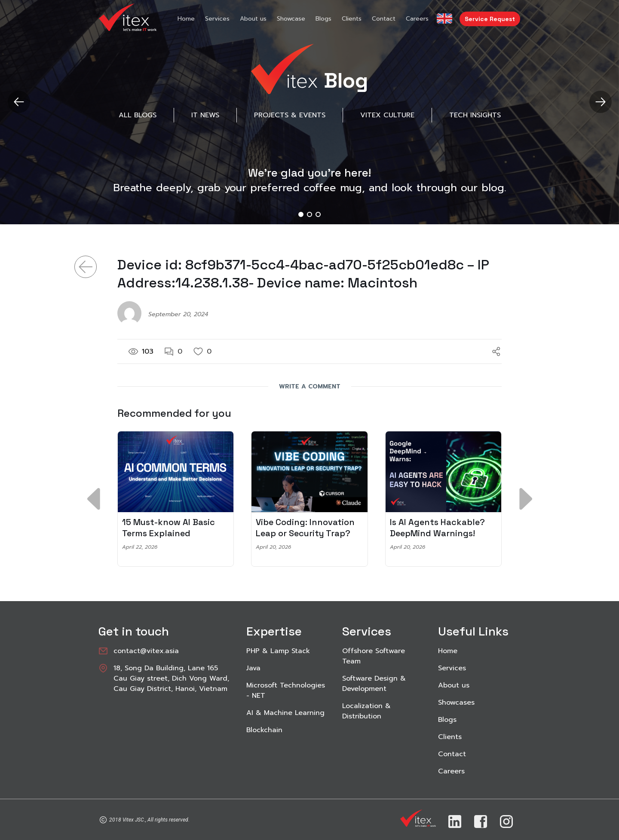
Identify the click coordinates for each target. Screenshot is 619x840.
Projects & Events (290, 115)
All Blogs (138, 115)
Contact (384, 19)
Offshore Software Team (374, 656)
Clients (352, 19)
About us (253, 19)
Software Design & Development (374, 684)
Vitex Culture (387, 115)
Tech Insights (475, 115)
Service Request (490, 19)
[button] (600, 102)
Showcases (456, 703)
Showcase (291, 19)
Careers (417, 19)
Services (217, 19)
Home (186, 19)
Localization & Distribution (366, 711)
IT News (205, 115)
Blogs (323, 19)
